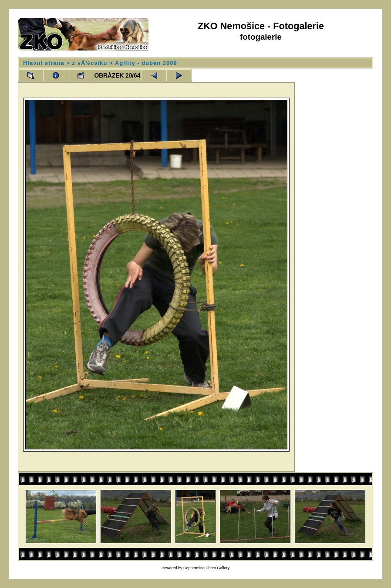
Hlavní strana (44, 63)
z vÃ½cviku (90, 63)
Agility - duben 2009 (146, 63)
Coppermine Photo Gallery (206, 568)
